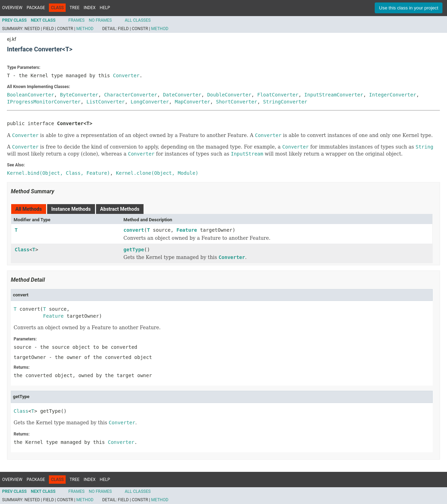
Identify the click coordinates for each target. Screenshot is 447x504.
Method (85, 29)
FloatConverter (278, 95)
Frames (76, 20)
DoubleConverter (229, 95)
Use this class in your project (409, 8)
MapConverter (192, 102)
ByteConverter (79, 95)
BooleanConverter (31, 95)
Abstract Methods (120, 209)
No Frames (100, 20)
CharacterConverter (131, 95)
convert (134, 230)
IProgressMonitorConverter (44, 102)
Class (22, 250)
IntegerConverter (393, 95)
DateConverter (182, 95)
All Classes (138, 20)
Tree (74, 8)
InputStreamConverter (334, 95)
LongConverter (150, 102)
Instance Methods (71, 209)
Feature (187, 230)
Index (90, 8)
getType (134, 250)
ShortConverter (236, 102)
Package (36, 8)
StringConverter (285, 102)
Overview (12, 8)
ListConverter (106, 102)
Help (105, 8)
